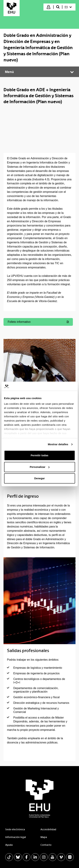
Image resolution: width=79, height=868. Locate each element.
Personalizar (40, 467)
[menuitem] (69, 7)
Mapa (44, 837)
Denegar (39, 478)
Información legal (16, 837)
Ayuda (9, 845)
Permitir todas (39, 455)
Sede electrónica (15, 829)
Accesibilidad (48, 829)
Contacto (46, 845)
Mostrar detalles (58, 444)
